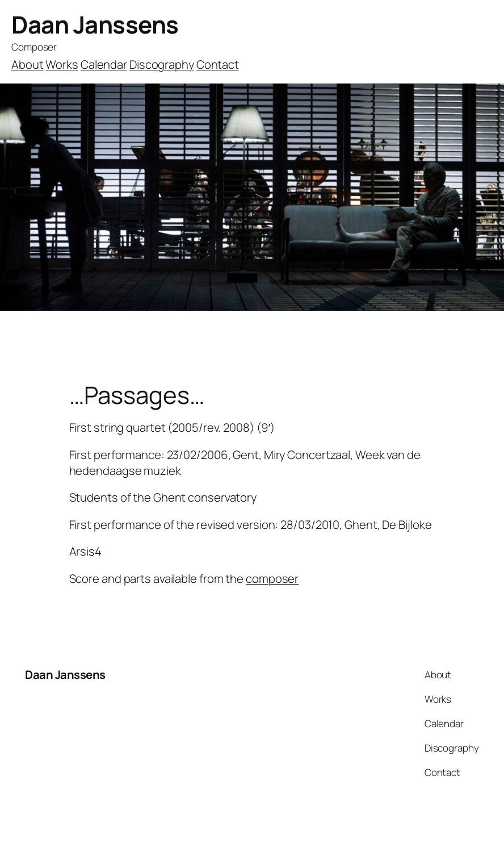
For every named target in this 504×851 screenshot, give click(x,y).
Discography (162, 64)
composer (272, 578)
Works (62, 64)
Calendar (104, 64)
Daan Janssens (95, 24)
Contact (218, 64)
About (28, 64)
